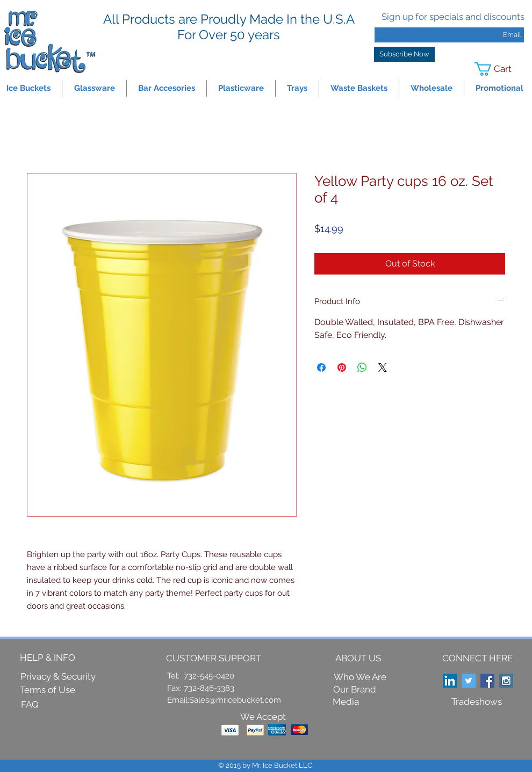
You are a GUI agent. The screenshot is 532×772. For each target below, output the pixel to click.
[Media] (346, 702)
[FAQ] (30, 704)
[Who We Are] (360, 677)
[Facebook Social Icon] (487, 681)
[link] (500, 69)
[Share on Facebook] (321, 367)
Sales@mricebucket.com (235, 700)
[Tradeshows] (477, 702)
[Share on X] (383, 367)
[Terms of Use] (48, 690)
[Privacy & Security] (58, 676)
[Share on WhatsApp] (362, 367)
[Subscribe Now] (404, 54)
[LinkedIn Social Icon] (450, 681)
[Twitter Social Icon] (469, 681)
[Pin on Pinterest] (342, 367)
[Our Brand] (355, 690)
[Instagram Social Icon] (506, 681)
